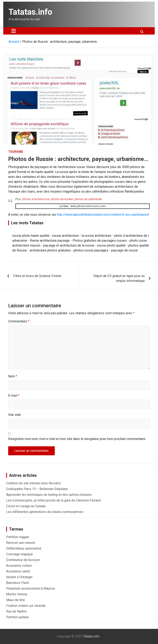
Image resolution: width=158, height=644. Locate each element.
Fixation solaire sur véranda (26, 606)
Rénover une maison (21, 543)
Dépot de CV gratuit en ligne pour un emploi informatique (119, 278)
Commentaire (19, 321)
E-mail (14, 395)
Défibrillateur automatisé (24, 548)
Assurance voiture (19, 566)
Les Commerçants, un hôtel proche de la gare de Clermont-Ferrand (53, 500)
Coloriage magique (20, 554)
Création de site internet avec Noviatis (33, 483)
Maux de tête (16, 600)
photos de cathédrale (88, 199)
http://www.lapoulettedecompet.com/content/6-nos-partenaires (102, 215)
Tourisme (16, 152)
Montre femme (17, 594)
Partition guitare (17, 617)
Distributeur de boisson (23, 560)
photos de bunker (62, 199)
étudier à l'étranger (19, 577)
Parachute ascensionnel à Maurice (31, 588)
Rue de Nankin (16, 611)
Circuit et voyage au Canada (26, 506)
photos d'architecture (36, 199)
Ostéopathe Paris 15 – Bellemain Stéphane (37, 489)
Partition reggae (18, 537)
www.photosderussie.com (88, 206)
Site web (15, 415)
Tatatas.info (30, 12)
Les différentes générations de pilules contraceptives (45, 512)
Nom (13, 376)
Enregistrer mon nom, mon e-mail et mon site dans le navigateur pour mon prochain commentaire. (77, 439)
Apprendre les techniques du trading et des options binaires (49, 495)
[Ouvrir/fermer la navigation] (14, 31)
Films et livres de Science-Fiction (37, 276)
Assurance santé (18, 571)
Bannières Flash (18, 583)
